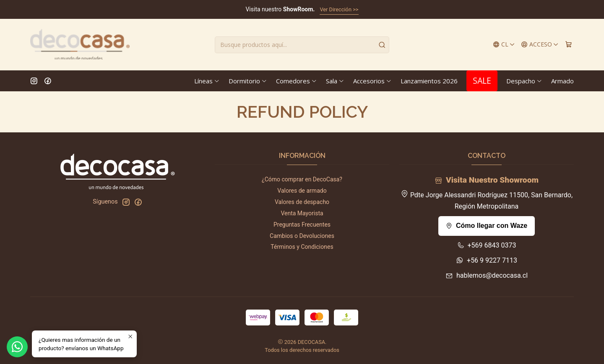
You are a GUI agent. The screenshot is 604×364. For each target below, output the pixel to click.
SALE (482, 81)
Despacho (524, 81)
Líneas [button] (207, 81)
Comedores (297, 81)
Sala (335, 81)
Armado (562, 81)
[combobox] (302, 45)
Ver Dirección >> (339, 9)
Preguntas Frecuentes (302, 225)
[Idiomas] (504, 45)
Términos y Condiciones (302, 247)
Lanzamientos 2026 (429, 81)
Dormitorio (248, 81)
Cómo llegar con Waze (487, 226)
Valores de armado (302, 191)
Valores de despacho (302, 202)
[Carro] (569, 45)
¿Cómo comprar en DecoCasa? (302, 179)
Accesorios (372, 81)
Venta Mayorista (302, 213)
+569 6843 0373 (487, 245)
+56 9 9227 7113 (487, 260)
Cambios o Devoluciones (302, 236)
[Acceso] (540, 45)
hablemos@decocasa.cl (487, 275)
